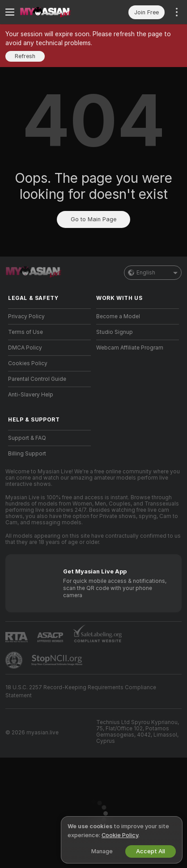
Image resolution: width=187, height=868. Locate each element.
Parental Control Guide (37, 379)
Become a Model (118, 316)
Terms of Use (25, 332)
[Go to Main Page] (57, 12)
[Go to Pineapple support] (15, 660)
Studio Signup (115, 332)
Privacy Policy (26, 316)
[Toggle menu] (10, 12)
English (153, 273)
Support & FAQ (27, 438)
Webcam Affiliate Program (130, 348)
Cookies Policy (28, 363)
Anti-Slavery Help (31, 395)
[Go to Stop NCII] (58, 660)
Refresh (25, 56)
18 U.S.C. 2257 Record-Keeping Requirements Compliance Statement (81, 691)
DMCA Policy (25, 348)
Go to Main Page (93, 219)
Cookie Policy (120, 835)
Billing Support (27, 454)
